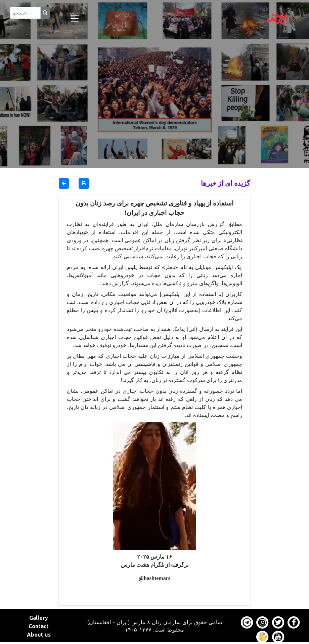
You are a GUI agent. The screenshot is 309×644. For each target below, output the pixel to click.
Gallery (39, 618)
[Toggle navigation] (75, 18)
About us (39, 635)
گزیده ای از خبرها (226, 183)
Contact (39, 626)
